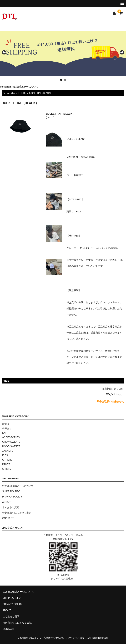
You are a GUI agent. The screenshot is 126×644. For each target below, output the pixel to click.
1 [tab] (61, 80)
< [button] (4, 53)
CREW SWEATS (11, 442)
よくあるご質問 (11, 507)
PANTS (6, 464)
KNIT (5, 433)
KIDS (5, 455)
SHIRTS (7, 469)
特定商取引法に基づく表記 (17, 513)
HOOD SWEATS (11, 446)
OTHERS (22, 93)
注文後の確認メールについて (18, 486)
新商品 (6, 424)
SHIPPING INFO (11, 491)
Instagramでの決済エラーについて (19, 87)
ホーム (6, 93)
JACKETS (8, 451)
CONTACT (8, 518)
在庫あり (7, 428)
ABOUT (6, 502)
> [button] (122, 53)
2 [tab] (65, 80)
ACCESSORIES (11, 437)
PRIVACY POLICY (12, 497)
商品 (13, 93)
